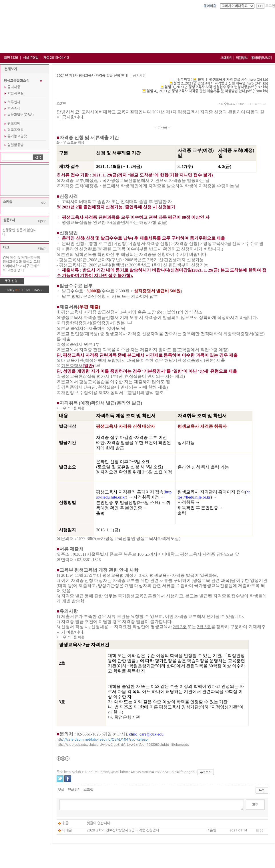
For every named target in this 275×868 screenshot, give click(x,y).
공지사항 (14, 87)
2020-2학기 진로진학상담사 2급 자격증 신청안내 (123, 830)
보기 (44, 203)
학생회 (28, 262)
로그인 (270, 6)
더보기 (42, 221)
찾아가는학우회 (29, 258)
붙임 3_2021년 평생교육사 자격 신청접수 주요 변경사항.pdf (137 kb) (216, 87)
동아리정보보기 (261, 58)
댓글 (61, 790)
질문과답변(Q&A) (21, 115)
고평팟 (12, 270)
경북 (6, 258)
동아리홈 (210, 6)
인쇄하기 (74, 790)
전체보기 (11, 69)
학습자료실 (15, 93)
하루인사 (14, 102)
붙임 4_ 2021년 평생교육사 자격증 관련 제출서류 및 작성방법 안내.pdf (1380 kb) (208, 91)
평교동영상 (15, 130)
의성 (13, 258)
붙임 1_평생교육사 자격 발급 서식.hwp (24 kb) (233, 80)
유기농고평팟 (17, 136)
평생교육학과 (12, 262)
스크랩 (88, 790)
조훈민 (61, 104)
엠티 (21, 270)
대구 (26, 266)
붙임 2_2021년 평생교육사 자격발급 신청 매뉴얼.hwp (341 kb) (221, 83)
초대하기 (226, 58)
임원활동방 (15, 145)
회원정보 (242, 58)
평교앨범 (14, 124)
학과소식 (14, 108)
